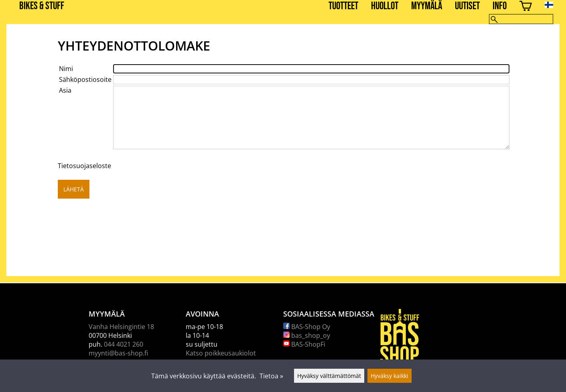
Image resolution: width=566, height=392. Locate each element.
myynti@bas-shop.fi (118, 353)
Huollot (385, 6)
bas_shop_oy (307, 335)
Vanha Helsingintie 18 (121, 327)
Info (500, 6)
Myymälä (427, 6)
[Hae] (521, 19)
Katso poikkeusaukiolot (221, 353)
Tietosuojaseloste (84, 166)
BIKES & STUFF (42, 6)
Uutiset (467, 6)
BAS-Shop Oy (307, 327)
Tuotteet (343, 6)
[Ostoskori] (526, 7)
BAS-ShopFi (304, 344)
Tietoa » (271, 376)
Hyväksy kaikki (390, 376)
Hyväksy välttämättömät (329, 376)
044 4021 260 (124, 344)
